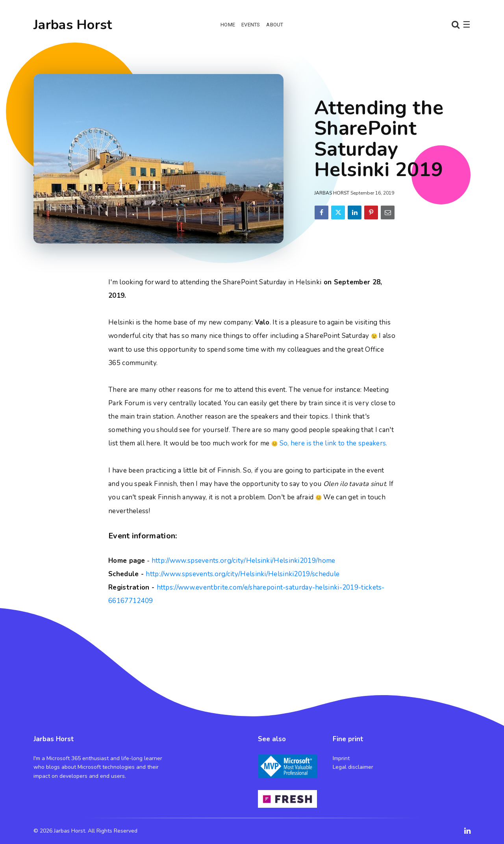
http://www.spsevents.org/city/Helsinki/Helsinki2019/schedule (243, 574)
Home (228, 25)
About (275, 25)
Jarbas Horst (73, 25)
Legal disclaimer (353, 767)
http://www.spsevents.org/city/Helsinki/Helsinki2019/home (244, 561)
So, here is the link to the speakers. (334, 443)
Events (251, 25)
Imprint (341, 758)
